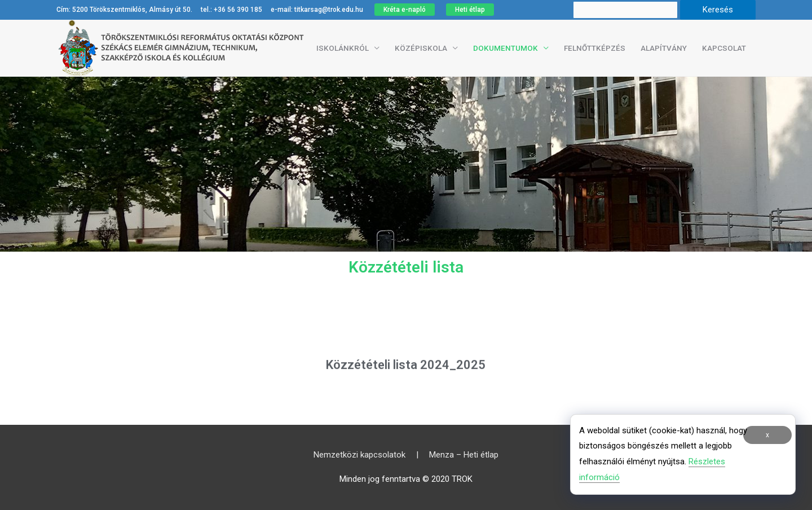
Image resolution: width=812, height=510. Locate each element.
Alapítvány (664, 48)
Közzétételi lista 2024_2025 (406, 370)
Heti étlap (470, 10)
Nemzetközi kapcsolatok (359, 455)
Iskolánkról (343, 48)
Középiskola (421, 48)
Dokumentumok (506, 48)
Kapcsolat (724, 48)
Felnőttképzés (595, 48)
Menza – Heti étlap (464, 455)
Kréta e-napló (405, 10)
